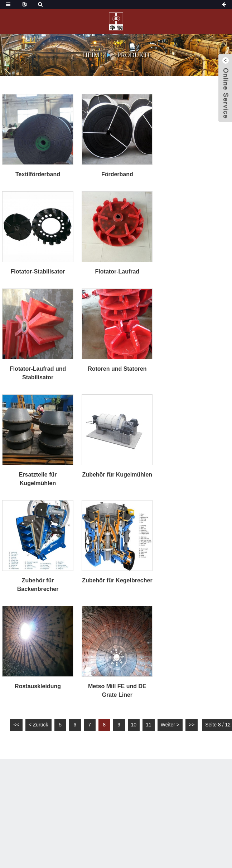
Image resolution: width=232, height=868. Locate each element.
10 (134, 725)
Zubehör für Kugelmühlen (117, 475)
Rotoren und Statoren (117, 369)
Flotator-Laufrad (117, 272)
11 (149, 725)
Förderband (117, 174)
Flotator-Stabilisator (38, 272)
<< (16, 725)
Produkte (134, 55)
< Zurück (38, 725)
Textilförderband (38, 174)
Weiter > (170, 725)
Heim (91, 55)
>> (192, 725)
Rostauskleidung (38, 686)
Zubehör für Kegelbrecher (117, 580)
